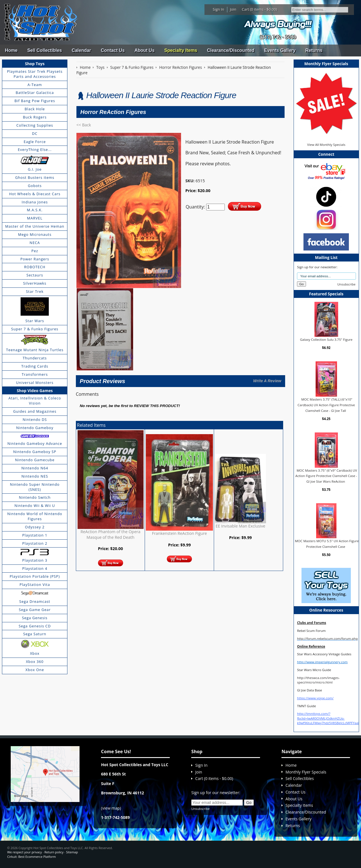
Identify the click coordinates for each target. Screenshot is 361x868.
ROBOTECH (35, 267)
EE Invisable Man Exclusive (241, 526)
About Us (145, 50)
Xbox (35, 653)
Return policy (54, 852)
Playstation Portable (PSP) (35, 576)
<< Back (84, 125)
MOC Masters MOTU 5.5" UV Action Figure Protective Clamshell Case (327, 544)
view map (111, 808)
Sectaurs (35, 275)
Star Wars (35, 321)
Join (233, 9)
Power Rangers (35, 259)
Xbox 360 (35, 662)
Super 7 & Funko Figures (35, 329)
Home (11, 50)
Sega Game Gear (35, 610)
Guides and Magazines (35, 411)
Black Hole (35, 109)
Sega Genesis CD (35, 626)
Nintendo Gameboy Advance (35, 443)
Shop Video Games (35, 391)
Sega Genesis (35, 618)
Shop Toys (35, 64)
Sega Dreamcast (35, 601)
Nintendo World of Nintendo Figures (35, 516)
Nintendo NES (35, 476)
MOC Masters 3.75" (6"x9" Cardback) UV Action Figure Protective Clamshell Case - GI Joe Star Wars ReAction (326, 476)
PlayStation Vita (35, 584)
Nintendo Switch (35, 497)
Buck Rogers (35, 117)
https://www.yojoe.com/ (315, 698)
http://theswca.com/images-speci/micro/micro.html (318, 680)
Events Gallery (280, 50)
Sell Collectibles (45, 50)
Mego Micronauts (35, 234)
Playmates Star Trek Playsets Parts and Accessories (35, 74)
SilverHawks (35, 283)
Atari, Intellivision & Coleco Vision (35, 401)
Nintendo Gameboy (35, 428)
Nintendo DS (35, 419)
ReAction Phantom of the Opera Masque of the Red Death (110, 534)
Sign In (219, 9)
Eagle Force (35, 142)
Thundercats (35, 358)
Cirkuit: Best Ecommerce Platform (32, 857)
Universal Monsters (35, 383)
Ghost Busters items (35, 177)
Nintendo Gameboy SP (35, 452)
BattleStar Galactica (35, 93)
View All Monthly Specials (326, 145)
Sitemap (72, 852)
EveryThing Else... (35, 150)
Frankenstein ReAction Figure (180, 533)
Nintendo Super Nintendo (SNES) (35, 487)
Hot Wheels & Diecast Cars (35, 194)
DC (35, 133)
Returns (314, 50)
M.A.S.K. (35, 210)
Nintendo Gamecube (35, 460)
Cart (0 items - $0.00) (260, 9)
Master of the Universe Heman (35, 226)
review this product (156, 406)
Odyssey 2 (35, 527)
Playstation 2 (35, 543)
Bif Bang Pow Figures (35, 101)
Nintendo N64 (35, 468)
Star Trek (35, 291)
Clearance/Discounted (231, 50)
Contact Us (113, 50)
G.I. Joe (35, 169)
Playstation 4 (35, 568)
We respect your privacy (25, 852)
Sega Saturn (35, 634)
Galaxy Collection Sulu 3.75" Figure (326, 339)
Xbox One (35, 670)
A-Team (35, 85)
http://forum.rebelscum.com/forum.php (327, 639)
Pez (35, 251)
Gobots (35, 186)
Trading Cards (35, 366)
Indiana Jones (35, 202)
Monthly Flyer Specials (306, 772)
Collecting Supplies (35, 125)
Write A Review (267, 381)
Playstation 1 (35, 535)
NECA (35, 243)
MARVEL (35, 218)
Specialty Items (181, 50)
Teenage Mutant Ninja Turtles (35, 350)
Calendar (81, 50)
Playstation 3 (35, 560)
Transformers (35, 374)
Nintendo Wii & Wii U (35, 506)
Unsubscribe (346, 284)
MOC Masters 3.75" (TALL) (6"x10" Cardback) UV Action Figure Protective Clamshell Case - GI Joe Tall (326, 405)
